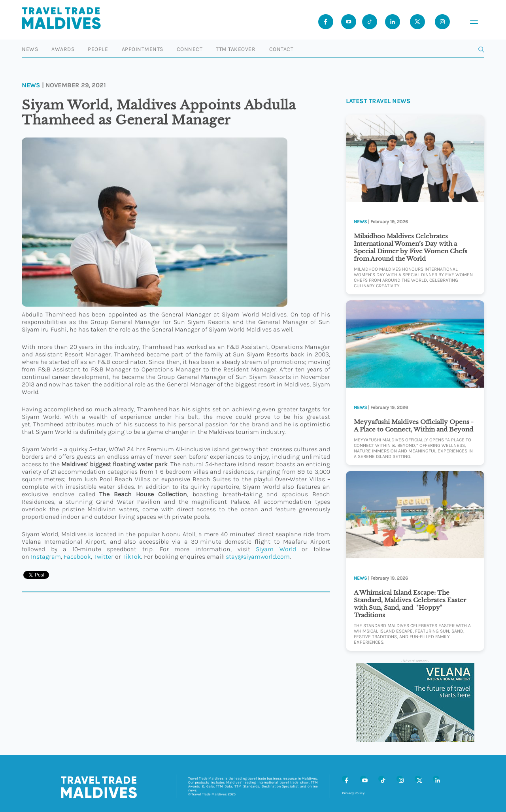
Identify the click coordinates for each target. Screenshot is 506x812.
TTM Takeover (236, 49)
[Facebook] (345, 779)
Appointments (143, 49)
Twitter (104, 557)
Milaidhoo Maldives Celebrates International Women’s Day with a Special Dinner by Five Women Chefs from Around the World (411, 247)
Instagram (46, 557)
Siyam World (276, 549)
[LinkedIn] (436, 779)
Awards (63, 49)
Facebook (77, 557)
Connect (190, 49)
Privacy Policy (353, 793)
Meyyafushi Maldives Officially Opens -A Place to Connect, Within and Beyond (414, 426)
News (30, 49)
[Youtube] (349, 22)
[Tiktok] (370, 22)
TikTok (132, 557)
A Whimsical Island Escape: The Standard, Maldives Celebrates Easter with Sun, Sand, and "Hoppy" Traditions (410, 604)
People (98, 49)
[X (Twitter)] (418, 779)
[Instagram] (400, 779)
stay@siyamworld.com (258, 557)
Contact (281, 49)
